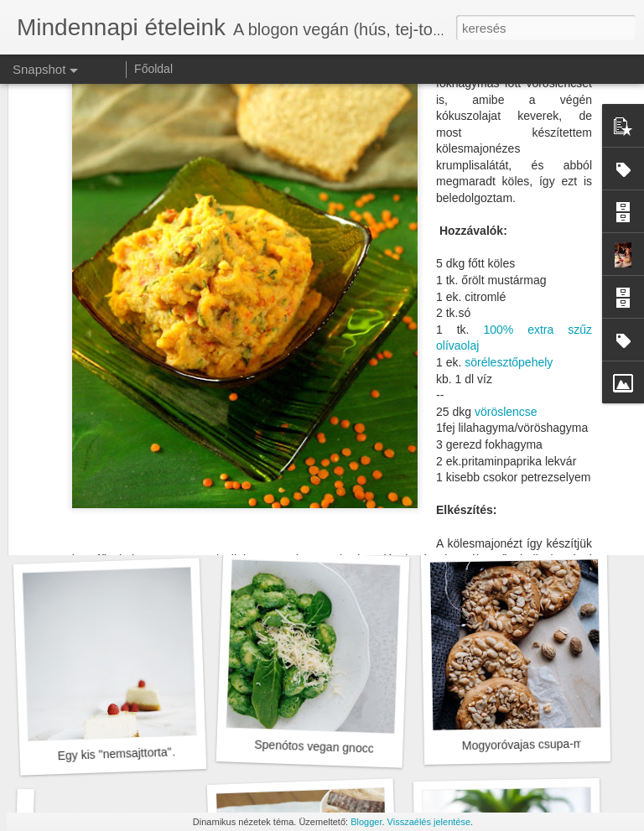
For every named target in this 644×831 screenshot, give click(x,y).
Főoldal (153, 69)
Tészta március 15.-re (311, 526)
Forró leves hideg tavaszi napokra (140, 527)
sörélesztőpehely (509, 180)
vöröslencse (506, 230)
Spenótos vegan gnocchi (319, 747)
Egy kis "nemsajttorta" (114, 753)
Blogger (366, 822)
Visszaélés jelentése (429, 822)
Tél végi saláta (510, 517)
